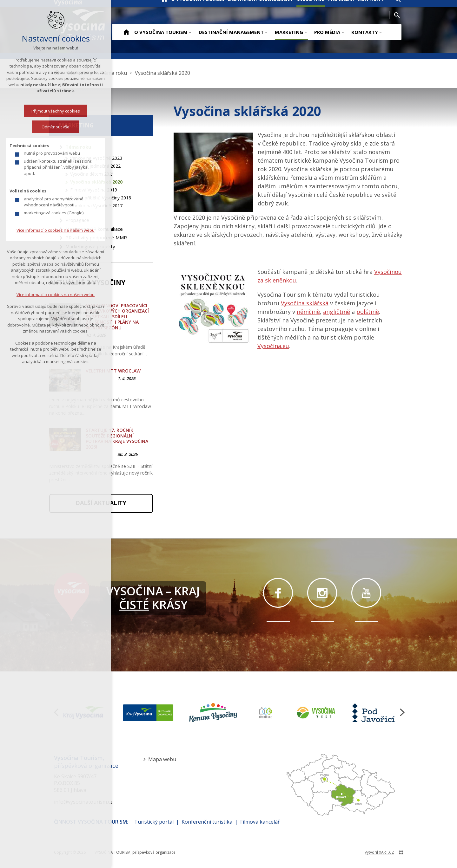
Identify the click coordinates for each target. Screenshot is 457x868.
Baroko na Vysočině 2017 (96, 206)
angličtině (337, 312)
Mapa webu (162, 759)
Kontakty (365, 32)
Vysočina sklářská (305, 303)
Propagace (77, 220)
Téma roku (78, 147)
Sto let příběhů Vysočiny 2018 (101, 198)
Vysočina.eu (273, 346)
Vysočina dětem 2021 (92, 174)
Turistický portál (154, 822)
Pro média (327, 32)
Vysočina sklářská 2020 (96, 182)
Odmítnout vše (24, 127)
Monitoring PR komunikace (94, 229)
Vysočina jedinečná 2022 (95, 166)
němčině (308, 312)
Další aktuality (101, 503)
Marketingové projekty (90, 246)
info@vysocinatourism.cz (83, 802)
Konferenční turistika (207, 822)
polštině (368, 312)
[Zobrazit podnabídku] (190, 32)
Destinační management (231, 32)
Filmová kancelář (260, 822)
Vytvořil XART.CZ (379, 852)
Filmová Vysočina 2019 (94, 190)
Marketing (289, 32)
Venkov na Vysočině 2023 (96, 158)
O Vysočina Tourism (161, 32)
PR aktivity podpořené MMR (96, 237)
